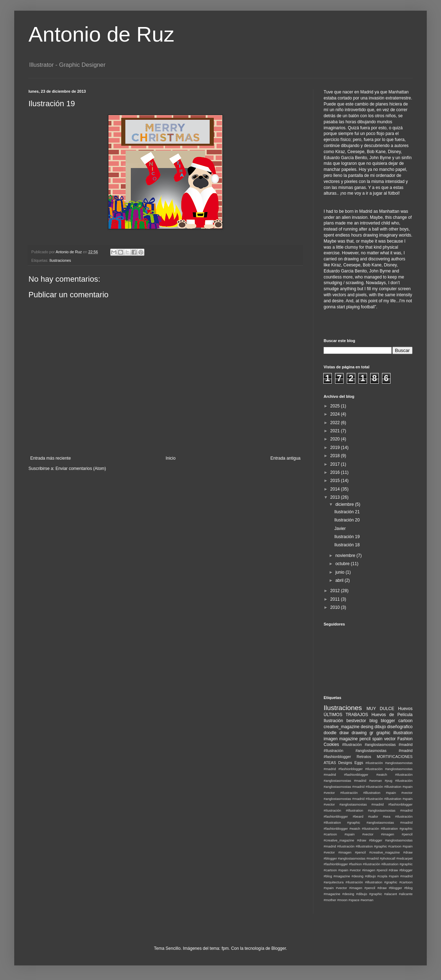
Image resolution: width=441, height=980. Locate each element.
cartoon (405, 721)
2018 (336, 456)
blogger (388, 721)
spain (378, 739)
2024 (336, 414)
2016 (336, 472)
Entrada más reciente (51, 458)
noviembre (346, 556)
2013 (336, 497)
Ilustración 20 (347, 520)
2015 (336, 481)
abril (340, 580)
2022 (336, 423)
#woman (367, 900)
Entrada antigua (285, 458)
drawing (359, 733)
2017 (336, 464)
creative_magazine (342, 727)
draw (344, 733)
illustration (403, 733)
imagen (331, 739)
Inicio (171, 458)
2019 (336, 448)
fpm (225, 948)
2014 (336, 489)
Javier (340, 529)
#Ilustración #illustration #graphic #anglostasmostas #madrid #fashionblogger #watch (368, 822)
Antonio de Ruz (101, 34)
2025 (336, 406)
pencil (365, 739)
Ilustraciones (60, 260)
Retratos (364, 757)
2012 (336, 591)
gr (371, 733)
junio (341, 572)
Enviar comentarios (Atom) (81, 469)
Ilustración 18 (347, 545)
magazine (349, 739)
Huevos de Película (392, 715)
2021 (336, 431)
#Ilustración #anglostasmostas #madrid (377, 745)
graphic (383, 733)
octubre (343, 564)
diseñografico (400, 727)
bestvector (356, 721)
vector (390, 739)
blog (374, 721)
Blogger (279, 948)
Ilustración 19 (347, 537)
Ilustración (333, 721)
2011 (336, 599)
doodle (330, 733)
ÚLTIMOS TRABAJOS (346, 715)
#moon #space (348, 900)
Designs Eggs (351, 763)
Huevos (405, 709)
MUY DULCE (381, 709)
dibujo (380, 727)
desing (367, 727)
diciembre (345, 504)
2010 (336, 607)
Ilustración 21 (347, 512)
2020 (336, 439)
